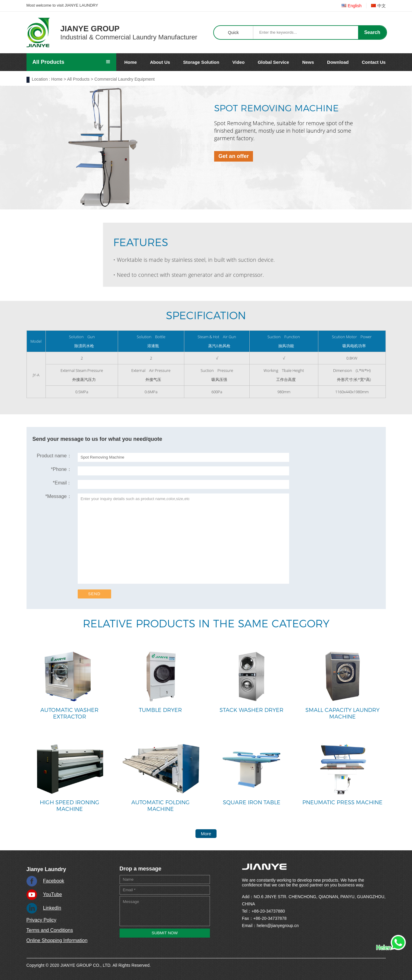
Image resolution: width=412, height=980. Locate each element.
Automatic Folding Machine (161, 806)
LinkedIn (52, 908)
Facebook (54, 881)
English (352, 6)
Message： (58, 496)
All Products (78, 79)
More (206, 834)
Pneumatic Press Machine (342, 802)
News (308, 62)
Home (131, 62)
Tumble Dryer (160, 710)
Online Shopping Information (57, 940)
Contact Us (374, 62)
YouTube (53, 894)
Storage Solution (201, 62)
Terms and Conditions (50, 930)
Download (338, 62)
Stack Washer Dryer (251, 710)
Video (239, 62)
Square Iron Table (252, 802)
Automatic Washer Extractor (69, 713)
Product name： (54, 456)
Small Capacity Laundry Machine (342, 713)
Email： (62, 483)
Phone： (61, 469)
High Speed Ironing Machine (70, 806)
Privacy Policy (42, 920)
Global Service (273, 62)
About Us (160, 62)
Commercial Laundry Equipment (124, 79)
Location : (41, 79)
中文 (378, 6)
